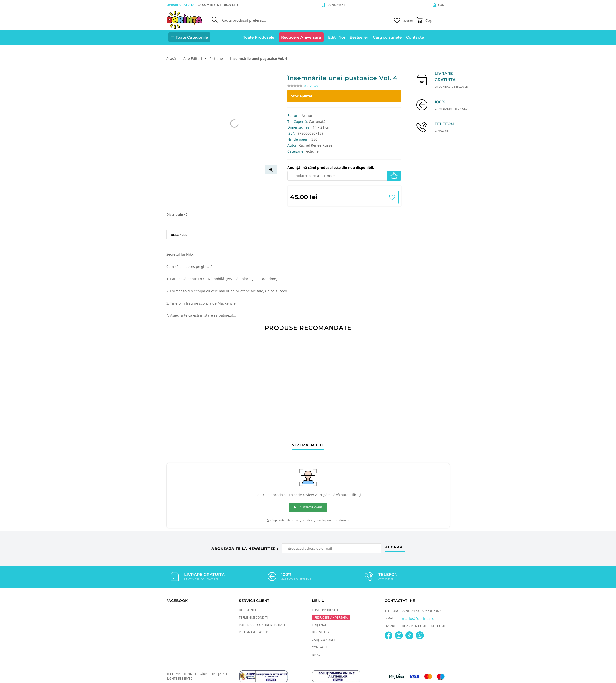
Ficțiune (216, 58)
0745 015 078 (432, 611)
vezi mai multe (308, 445)
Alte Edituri (193, 58)
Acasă (171, 58)
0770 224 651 (411, 611)
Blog (316, 655)
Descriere (179, 235)
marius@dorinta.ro (418, 618)
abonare (395, 547)
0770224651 (336, 5)
